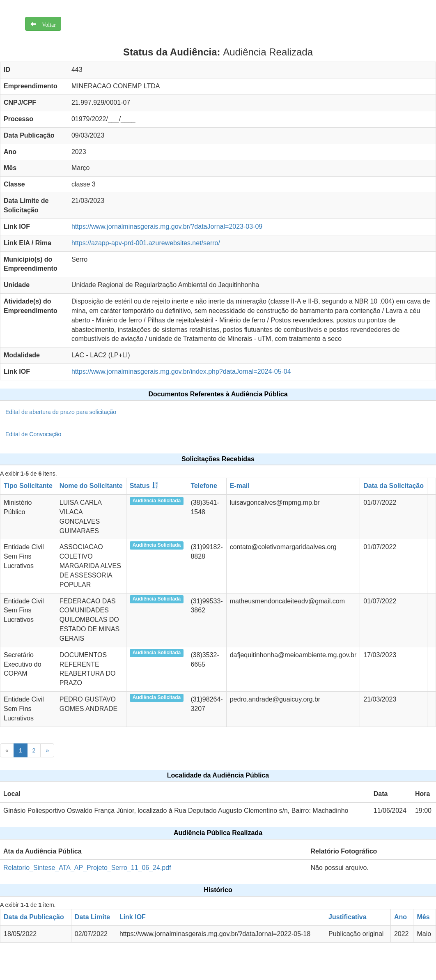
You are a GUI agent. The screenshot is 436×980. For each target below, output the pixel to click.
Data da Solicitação (394, 486)
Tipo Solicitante (28, 486)
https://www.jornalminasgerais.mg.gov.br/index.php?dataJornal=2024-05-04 (181, 372)
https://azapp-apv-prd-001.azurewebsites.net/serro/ (146, 243)
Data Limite (92, 917)
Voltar (46, 24)
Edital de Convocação (33, 434)
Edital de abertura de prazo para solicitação (61, 412)
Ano (400, 917)
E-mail (240, 486)
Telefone (204, 486)
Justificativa (347, 917)
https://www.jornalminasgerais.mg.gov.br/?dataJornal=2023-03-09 (167, 227)
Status (140, 486)
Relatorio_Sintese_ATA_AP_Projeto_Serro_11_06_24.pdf (87, 868)
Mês (423, 917)
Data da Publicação (34, 917)
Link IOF (133, 917)
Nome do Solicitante (91, 486)
